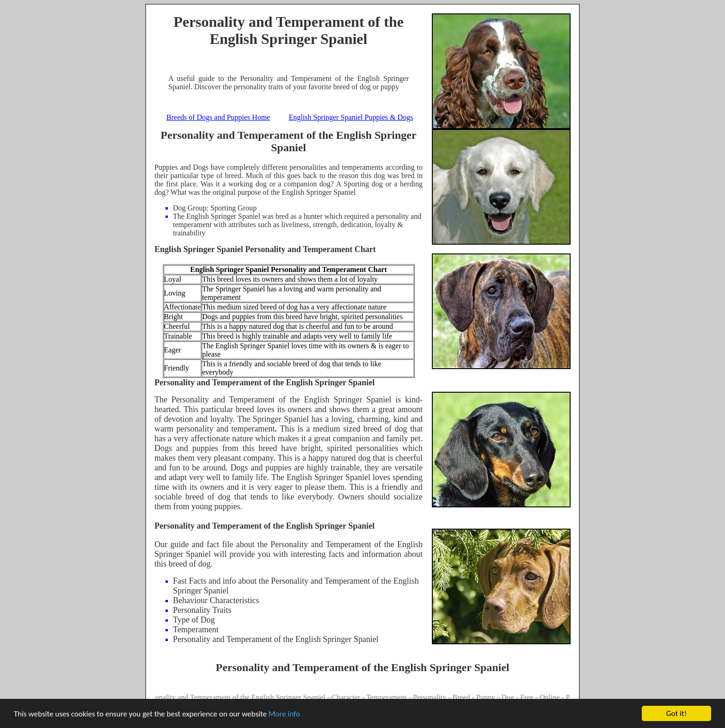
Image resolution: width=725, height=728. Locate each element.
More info (284, 714)
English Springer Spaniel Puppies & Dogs (351, 117)
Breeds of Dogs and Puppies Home (218, 117)
